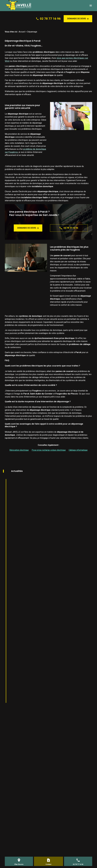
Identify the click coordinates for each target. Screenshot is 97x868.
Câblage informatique (78, 450)
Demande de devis (78, 19)
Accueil (22, 32)
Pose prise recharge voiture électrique (49, 450)
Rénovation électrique (19, 450)
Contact (48, 864)
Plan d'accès (19, 864)
